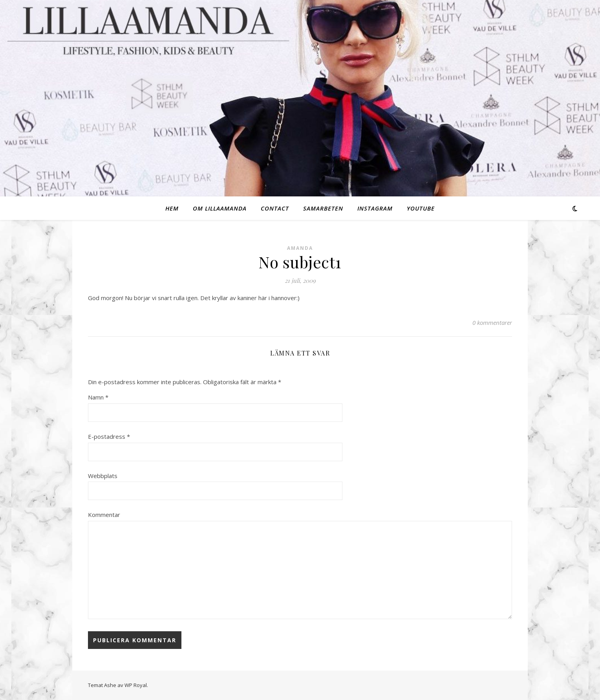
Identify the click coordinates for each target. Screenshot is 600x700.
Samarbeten (323, 208)
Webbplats (103, 476)
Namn (98, 397)
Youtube (421, 208)
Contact (275, 208)
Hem (172, 208)
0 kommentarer (492, 323)
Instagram (375, 208)
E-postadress (109, 436)
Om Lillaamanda (220, 208)
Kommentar (104, 515)
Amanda (300, 248)
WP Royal (136, 685)
